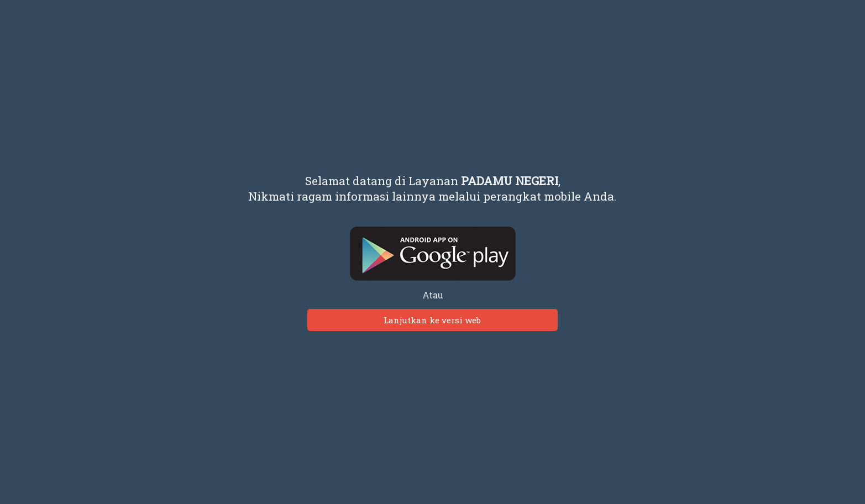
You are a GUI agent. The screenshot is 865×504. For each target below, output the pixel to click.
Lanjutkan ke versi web (432, 320)
